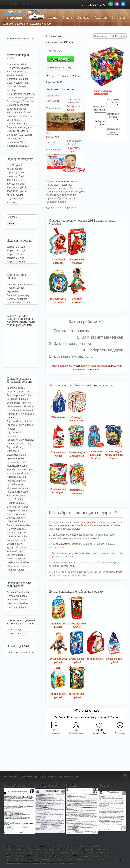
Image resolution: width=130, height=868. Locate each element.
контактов (84, 563)
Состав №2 (52, 137)
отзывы (61, 553)
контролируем (114, 572)
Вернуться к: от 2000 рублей (110, 36)
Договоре (79, 535)
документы (65, 544)
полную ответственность (94, 366)
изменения (90, 522)
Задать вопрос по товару (60, 67)
